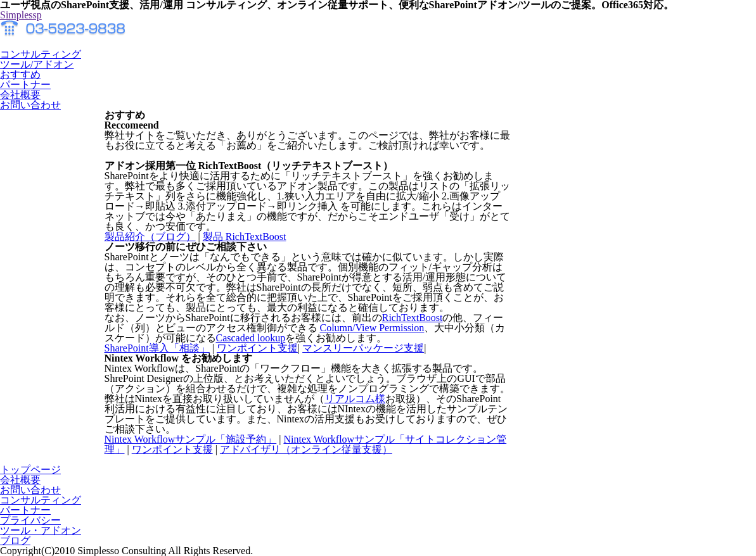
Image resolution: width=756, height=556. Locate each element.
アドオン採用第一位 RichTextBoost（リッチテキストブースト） (249, 166)
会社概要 (20, 480)
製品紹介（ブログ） (150, 237)
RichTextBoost (413, 318)
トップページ (30, 470)
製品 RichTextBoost (245, 237)
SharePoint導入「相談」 (157, 348)
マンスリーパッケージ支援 (363, 348)
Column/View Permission (372, 328)
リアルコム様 (355, 399)
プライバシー (30, 520)
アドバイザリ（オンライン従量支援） (306, 449)
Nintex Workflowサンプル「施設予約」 (191, 439)
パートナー (25, 510)
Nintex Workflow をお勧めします (178, 358)
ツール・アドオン (41, 530)
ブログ (15, 540)
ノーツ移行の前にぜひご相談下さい (186, 247)
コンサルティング (41, 500)
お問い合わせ (30, 490)
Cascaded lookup (251, 338)
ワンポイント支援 (257, 348)
